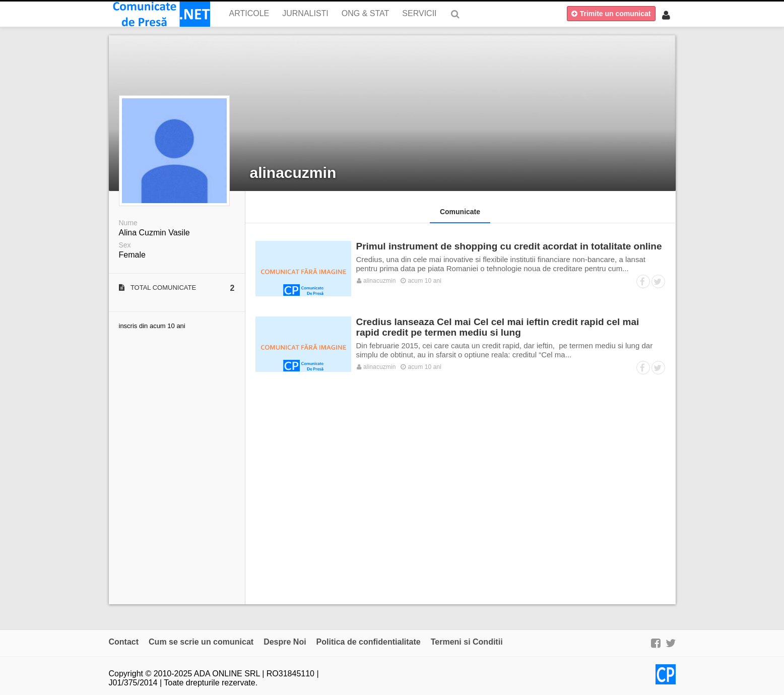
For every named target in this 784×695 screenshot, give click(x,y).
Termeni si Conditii (467, 642)
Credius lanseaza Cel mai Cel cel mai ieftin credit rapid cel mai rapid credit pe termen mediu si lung (498, 327)
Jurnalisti (305, 13)
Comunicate (460, 212)
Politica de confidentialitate (369, 642)
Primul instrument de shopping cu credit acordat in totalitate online (509, 246)
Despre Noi (285, 642)
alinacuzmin (293, 173)
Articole (249, 13)
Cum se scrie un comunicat (201, 642)
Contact (124, 642)
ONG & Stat (366, 13)
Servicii (419, 13)
